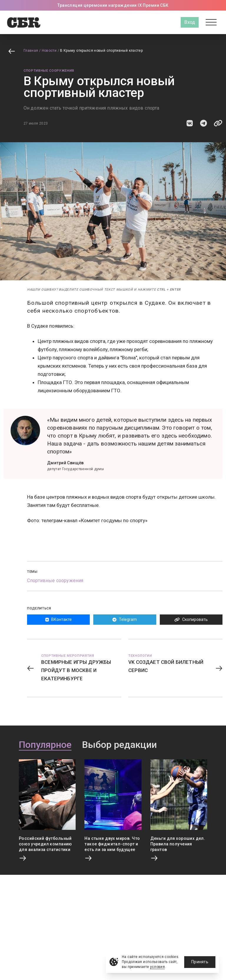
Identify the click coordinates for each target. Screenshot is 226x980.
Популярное (45, 745)
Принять (200, 962)
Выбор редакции (119, 745)
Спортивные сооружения (49, 71)
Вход (190, 22)
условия (158, 967)
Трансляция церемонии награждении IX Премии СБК (113, 5)
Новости (49, 51)
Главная (31, 51)
